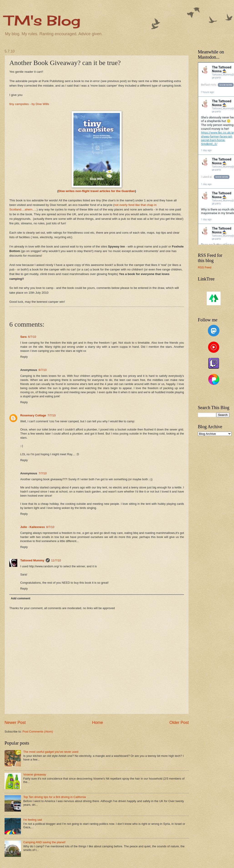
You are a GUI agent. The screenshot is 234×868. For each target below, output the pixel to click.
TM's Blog (42, 20)
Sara (23, 337)
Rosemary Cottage (33, 415)
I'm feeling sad (33, 820)
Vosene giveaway (35, 774)
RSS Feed (205, 267)
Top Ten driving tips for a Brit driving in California (54, 797)
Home (98, 723)
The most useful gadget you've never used (51, 752)
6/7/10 (32, 337)
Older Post (179, 723)
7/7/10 (52, 415)
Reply (24, 357)
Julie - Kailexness (33, 527)
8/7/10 (50, 527)
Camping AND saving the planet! (44, 842)
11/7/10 (56, 560)
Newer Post (15, 723)
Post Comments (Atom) (38, 732)
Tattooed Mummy (32, 560)
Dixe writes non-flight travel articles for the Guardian (97, 191)
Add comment (20, 598)
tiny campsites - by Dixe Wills (29, 104)
